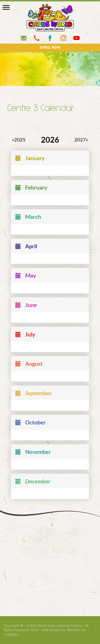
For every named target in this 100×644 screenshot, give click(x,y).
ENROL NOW (50, 47)
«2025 (19, 140)
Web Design (51, 630)
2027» (81, 140)
